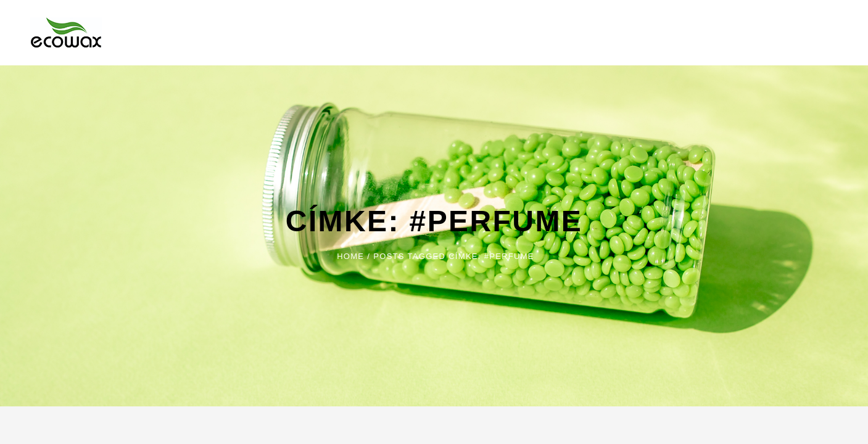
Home (350, 256)
